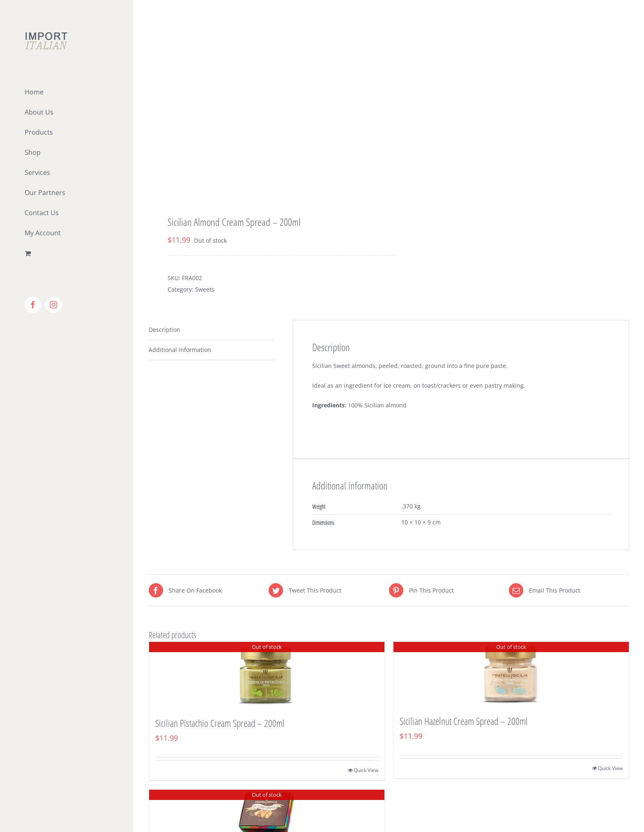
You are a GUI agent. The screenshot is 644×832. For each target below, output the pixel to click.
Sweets (205, 289)
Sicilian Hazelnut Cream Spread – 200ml (464, 721)
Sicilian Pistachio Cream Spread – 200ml (220, 723)
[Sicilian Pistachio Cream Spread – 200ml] (267, 675)
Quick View (366, 770)
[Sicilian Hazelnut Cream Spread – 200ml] (511, 674)
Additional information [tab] (180, 350)
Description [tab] (164, 330)
